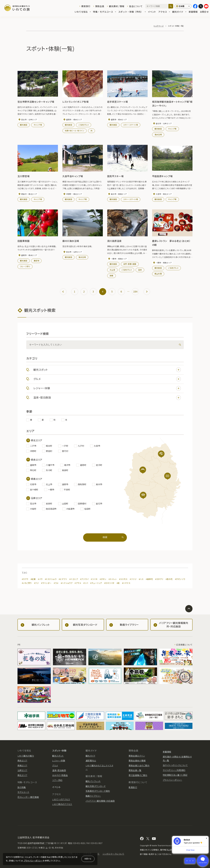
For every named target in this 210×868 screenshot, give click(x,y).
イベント (152, 12)
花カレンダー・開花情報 (28, 797)
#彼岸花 (149, 579)
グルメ (107, 379)
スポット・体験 (59, 750)
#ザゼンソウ (180, 579)
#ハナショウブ (67, 583)
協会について (136, 6)
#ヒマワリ (63, 579)
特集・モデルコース (104, 12)
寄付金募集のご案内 (138, 775)
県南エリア (22, 765)
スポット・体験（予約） (132, 12)
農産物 (36, 261)
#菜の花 (169, 579)
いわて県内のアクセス (62, 804)
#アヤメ (78, 583)
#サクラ (25, 579)
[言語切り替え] (183, 6)
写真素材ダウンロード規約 (98, 791)
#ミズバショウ (51, 579)
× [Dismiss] (207, 838)
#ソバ (86, 583)
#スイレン (113, 579)
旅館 (111, 276)
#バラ (40, 579)
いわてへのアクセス (61, 799)
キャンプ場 (38, 125)
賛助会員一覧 (135, 770)
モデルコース (23, 792)
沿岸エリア (22, 770)
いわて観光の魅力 (26, 756)
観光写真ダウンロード (96, 786)
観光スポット (107, 370)
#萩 (118, 583)
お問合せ (204, 12)
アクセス (164, 12)
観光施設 (24, 125)
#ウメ (56, 583)
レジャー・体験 (107, 388)
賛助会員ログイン (137, 756)
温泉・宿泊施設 (107, 398)
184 (135, 291)
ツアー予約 (57, 780)
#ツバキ (94, 579)
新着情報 (193, 12)
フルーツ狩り (25, 266)
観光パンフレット (93, 781)
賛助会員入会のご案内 (139, 765)
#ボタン (103, 579)
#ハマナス (126, 583)
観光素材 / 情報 (117, 6)
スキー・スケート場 (131, 125)
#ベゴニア (74, 579)
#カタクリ (159, 579)
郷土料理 (158, 274)
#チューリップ (96, 583)
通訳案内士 (91, 761)
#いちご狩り (27, 583)
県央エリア (22, 761)
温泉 (140, 270)
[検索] (171, 6)
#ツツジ (133, 579)
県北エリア (22, 775)
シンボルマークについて (113, 854)
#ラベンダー (46, 583)
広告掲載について (184, 645)
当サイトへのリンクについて (175, 765)
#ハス (141, 579)
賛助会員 (100, 6)
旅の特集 (22, 787)
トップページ (159, 26)
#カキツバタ (109, 583)
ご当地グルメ (84, 125)
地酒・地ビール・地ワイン (75, 131)
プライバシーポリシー (33, 861)
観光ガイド (179, 12)
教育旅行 (86, 6)
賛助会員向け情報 (137, 761)
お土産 (112, 270)
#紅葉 (33, 579)
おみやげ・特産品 (60, 775)
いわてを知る (83, 12)
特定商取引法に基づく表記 (175, 775)
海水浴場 (158, 134)
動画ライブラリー (93, 796)
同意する (88, 859)
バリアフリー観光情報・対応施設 (100, 801)
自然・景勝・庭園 (130, 264)
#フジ (36, 583)
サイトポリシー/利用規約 (174, 770)
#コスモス (123, 579)
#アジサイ (84, 579)
